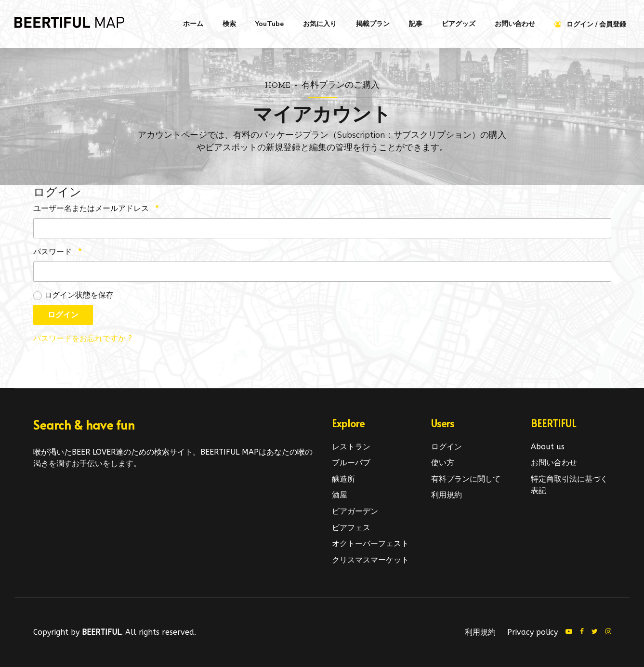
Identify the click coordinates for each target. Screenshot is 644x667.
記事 (416, 24)
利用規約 (447, 495)
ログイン (63, 315)
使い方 (443, 463)
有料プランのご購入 (341, 85)
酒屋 (340, 495)
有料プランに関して (466, 479)
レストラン (351, 447)
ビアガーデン (355, 511)
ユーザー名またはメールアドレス (96, 208)
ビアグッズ (459, 24)
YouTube (269, 24)
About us (548, 447)
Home (278, 85)
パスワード (57, 252)
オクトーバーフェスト (370, 543)
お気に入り (320, 24)
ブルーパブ (351, 463)
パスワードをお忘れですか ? (83, 338)
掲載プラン (373, 24)
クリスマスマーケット (370, 560)
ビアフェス (351, 528)
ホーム (193, 24)
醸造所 (343, 479)
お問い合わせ (515, 24)
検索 (229, 24)
